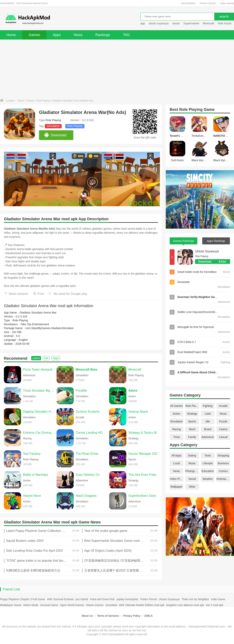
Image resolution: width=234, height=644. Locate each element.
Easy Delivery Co (88, 475)
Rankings (103, 35)
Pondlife (81, 391)
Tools (208, 455)
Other (192, 487)
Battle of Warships (36, 475)
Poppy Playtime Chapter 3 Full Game (23, 599)
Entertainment (223, 479)
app (143, 23)
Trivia (176, 437)
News (78, 35)
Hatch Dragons (86, 496)
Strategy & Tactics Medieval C (144, 433)
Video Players (176, 479)
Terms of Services (108, 616)
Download (55, 135)
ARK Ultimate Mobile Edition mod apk (142, 605)
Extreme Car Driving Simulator (39, 433)
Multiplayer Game (11, 605)
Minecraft (208, 23)
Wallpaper (177, 487)
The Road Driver (87, 454)
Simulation (53, 126)
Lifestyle (208, 463)
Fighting (208, 406)
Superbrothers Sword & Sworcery (144, 496)
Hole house (225, 23)
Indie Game (218, 599)
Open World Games (72, 605)
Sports (192, 421)
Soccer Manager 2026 (144, 454)
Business (223, 463)
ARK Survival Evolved (60, 599)
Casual (223, 437)
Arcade (223, 406)
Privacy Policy (132, 616)
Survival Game (49, 605)
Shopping (223, 455)
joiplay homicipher (128, 599)
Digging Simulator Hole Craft (39, 412)
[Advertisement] (117, 69)
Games (34, 35)
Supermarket (191, 23)
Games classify (208, 3)
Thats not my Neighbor (195, 599)
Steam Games (95, 605)
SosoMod (111, 605)
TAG (126, 35)
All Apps (177, 455)
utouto (176, 23)
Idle (208, 421)
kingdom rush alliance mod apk (185, 605)
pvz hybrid (82, 599)
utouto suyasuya (159, 23)
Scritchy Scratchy (88, 412)
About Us (87, 616)
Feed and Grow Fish (102, 599)
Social (192, 479)
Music (223, 414)
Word (192, 429)
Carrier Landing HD (89, 433)
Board (208, 429)
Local (176, 463)
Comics (223, 471)
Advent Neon (32, 496)
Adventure (208, 437)
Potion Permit (149, 599)
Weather (208, 479)
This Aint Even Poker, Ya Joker (144, 475)
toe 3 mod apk (215, 605)
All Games (177, 406)
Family (192, 437)
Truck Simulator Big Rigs (39, 391)
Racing (176, 429)
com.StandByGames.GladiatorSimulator (50, 328)
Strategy (192, 414)
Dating (192, 455)
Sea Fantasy (32, 454)
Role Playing (43, 101)
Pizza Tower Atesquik (38, 370)
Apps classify (227, 3)
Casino (223, 429)
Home (11, 35)
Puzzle (223, 421)
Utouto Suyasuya (207, 251)
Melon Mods (31, 605)
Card (208, 414)
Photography (192, 471)
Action (177, 414)
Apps (57, 35)
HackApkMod (188, 3)
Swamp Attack (138, 412)
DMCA (148, 616)
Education (208, 471)
